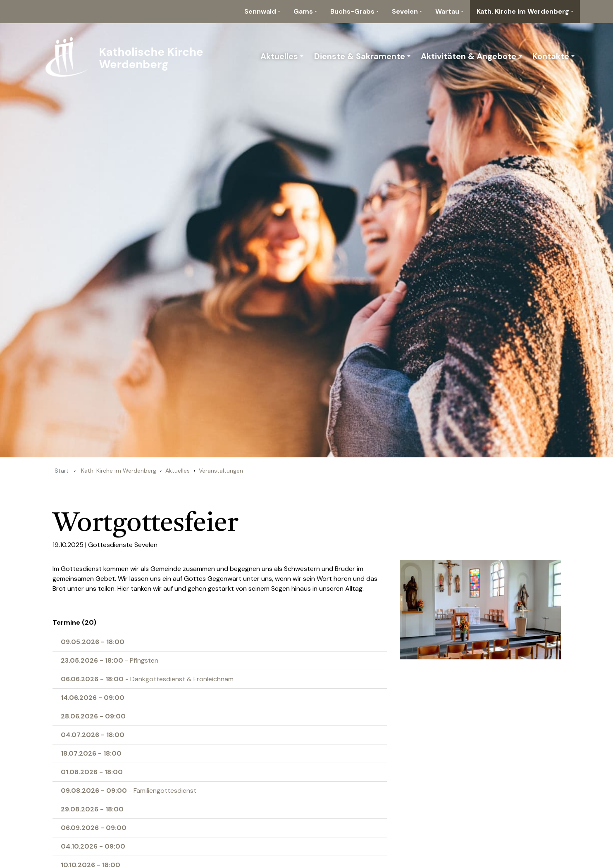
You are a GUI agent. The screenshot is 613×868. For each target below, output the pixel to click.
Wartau (447, 11)
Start (62, 471)
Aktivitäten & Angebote (469, 56)
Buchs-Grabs (352, 11)
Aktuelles (279, 56)
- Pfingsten (110, 660)
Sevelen (405, 11)
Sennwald (260, 11)
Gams (303, 11)
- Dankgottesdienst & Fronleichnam (147, 679)
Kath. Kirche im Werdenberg (523, 11)
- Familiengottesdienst (129, 791)
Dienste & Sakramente (360, 56)
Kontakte (551, 56)
